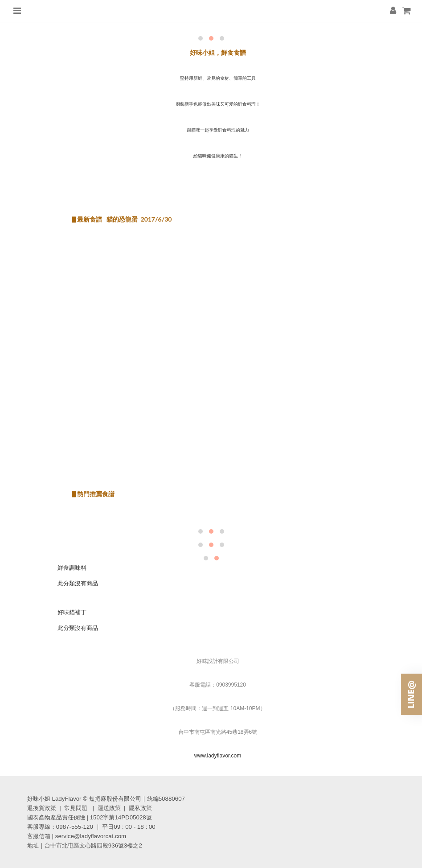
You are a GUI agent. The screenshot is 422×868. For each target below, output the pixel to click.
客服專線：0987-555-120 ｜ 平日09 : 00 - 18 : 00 (91, 827)
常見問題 (76, 808)
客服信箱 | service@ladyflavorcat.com (77, 836)
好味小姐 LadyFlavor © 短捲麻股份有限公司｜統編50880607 (106, 799)
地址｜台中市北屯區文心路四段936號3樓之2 (85, 845)
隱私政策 (140, 808)
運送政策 (109, 808)
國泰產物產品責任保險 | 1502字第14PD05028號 (90, 817)
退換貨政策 (42, 808)
